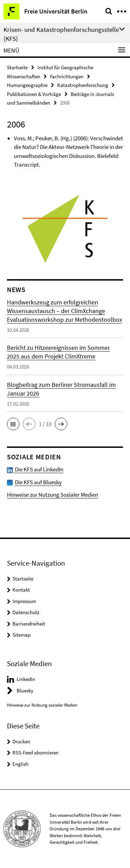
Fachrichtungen (67, 76)
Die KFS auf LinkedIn (35, 469)
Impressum (24, 601)
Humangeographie (27, 85)
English (20, 764)
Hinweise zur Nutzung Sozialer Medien (53, 495)
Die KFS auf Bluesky (38, 482)
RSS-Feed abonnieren (36, 752)
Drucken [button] (21, 741)
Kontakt (21, 590)
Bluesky (25, 690)
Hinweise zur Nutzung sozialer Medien (42, 705)
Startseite (17, 67)
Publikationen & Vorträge (34, 94)
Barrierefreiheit (29, 624)
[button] (13, 424)
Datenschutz (26, 612)
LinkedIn (26, 679)
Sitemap (21, 635)
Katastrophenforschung (83, 85)
